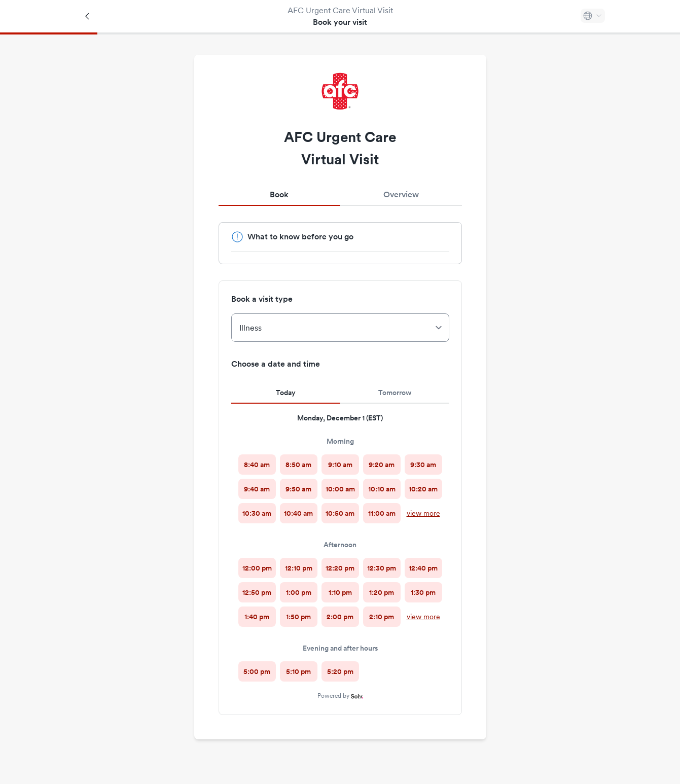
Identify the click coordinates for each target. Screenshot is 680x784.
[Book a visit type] (340, 328)
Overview (401, 194)
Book (279, 194)
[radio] (257, 465)
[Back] (88, 16)
